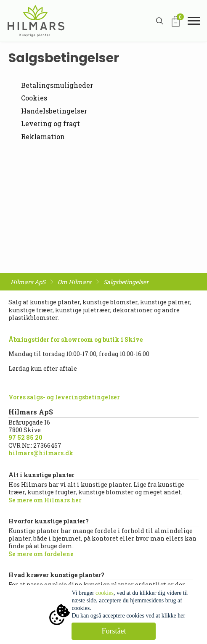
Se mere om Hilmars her (45, 500)
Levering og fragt (50, 123)
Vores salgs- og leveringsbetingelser (64, 397)
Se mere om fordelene (41, 554)
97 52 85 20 (25, 437)
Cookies (34, 98)
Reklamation (43, 136)
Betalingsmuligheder (57, 85)
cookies (105, 593)
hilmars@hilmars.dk (41, 453)
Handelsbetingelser (54, 111)
